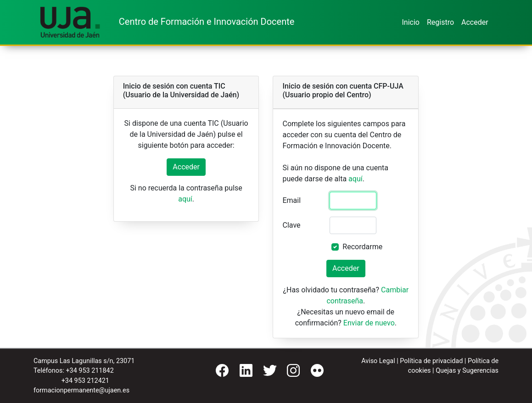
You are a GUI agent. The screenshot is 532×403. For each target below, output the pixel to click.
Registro (440, 22)
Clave (291, 225)
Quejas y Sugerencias (467, 371)
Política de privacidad (431, 361)
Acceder (475, 22)
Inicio (410, 22)
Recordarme (362, 247)
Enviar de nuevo (369, 323)
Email (291, 200)
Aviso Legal (378, 361)
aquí (185, 199)
